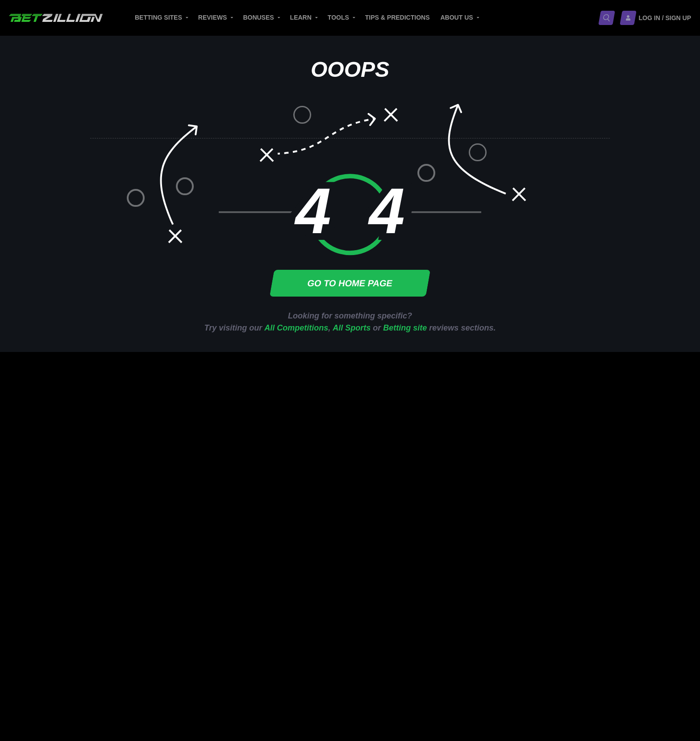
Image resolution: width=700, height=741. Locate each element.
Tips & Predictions (398, 17)
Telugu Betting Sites (482, 528)
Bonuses (258, 17)
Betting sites (158, 17)
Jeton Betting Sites (569, 479)
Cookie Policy (105, 673)
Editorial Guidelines (365, 652)
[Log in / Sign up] (656, 18)
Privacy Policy (161, 673)
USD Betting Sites (568, 528)
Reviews (213, 17)
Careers (248, 652)
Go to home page (350, 283)
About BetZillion (196, 652)
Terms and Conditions (232, 673)
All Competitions (296, 328)
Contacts (425, 652)
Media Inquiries (296, 652)
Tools (338, 17)
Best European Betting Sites (405, 479)
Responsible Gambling (120, 652)
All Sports (352, 328)
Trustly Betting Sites (571, 452)
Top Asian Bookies (392, 507)
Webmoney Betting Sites (577, 507)
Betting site (405, 328)
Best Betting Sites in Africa (403, 528)
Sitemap (462, 652)
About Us (457, 17)
